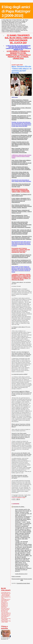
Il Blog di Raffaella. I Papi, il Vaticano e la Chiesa (6, 597)
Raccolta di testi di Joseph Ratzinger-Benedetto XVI (5, 609)
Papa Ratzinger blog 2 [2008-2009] (6, 619)
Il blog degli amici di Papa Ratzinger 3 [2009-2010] (16, 11)
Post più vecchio (28, 579)
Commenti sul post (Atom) (23, 583)
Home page (22, 579)
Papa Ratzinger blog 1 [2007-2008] (6, 621)
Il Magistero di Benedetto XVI (4, 603)
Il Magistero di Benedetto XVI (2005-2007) (4, 606)
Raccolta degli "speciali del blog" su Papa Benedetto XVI (6, 613)
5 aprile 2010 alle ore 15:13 (21, 574)
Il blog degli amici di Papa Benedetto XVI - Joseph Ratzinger (6, 594)
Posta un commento (16, 576)
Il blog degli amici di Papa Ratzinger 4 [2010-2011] (6, 616)
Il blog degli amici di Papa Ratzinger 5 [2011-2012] (6, 600)
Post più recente (16, 579)
